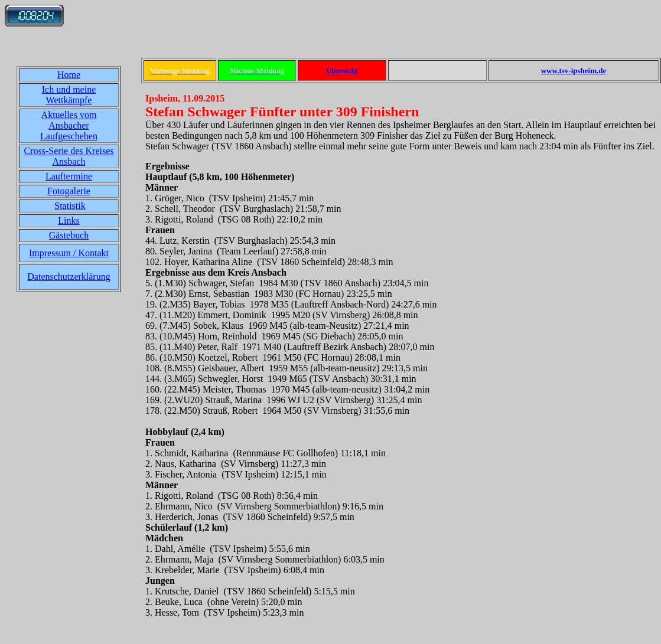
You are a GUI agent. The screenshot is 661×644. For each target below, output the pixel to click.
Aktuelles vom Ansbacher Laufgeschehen (69, 125)
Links (69, 220)
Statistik (70, 206)
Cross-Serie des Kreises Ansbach (69, 156)
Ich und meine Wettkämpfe (69, 95)
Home (69, 75)
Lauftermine (69, 176)
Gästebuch (69, 235)
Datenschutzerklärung (69, 277)
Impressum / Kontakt (69, 253)
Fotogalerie (69, 191)
